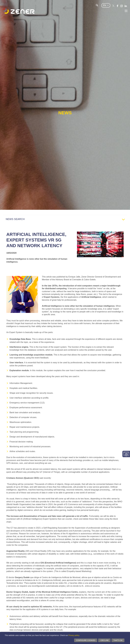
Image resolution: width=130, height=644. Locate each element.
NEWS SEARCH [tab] (66, 220)
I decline (104, 640)
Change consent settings (126, 454)
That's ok (118, 640)
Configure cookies (86, 640)
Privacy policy (74, 635)
